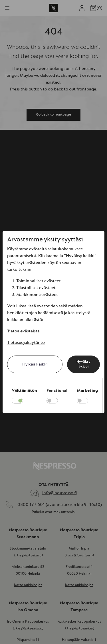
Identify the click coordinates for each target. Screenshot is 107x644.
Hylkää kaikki (35, 364)
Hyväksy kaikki (83, 364)
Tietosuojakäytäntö (26, 343)
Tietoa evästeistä (23, 331)
